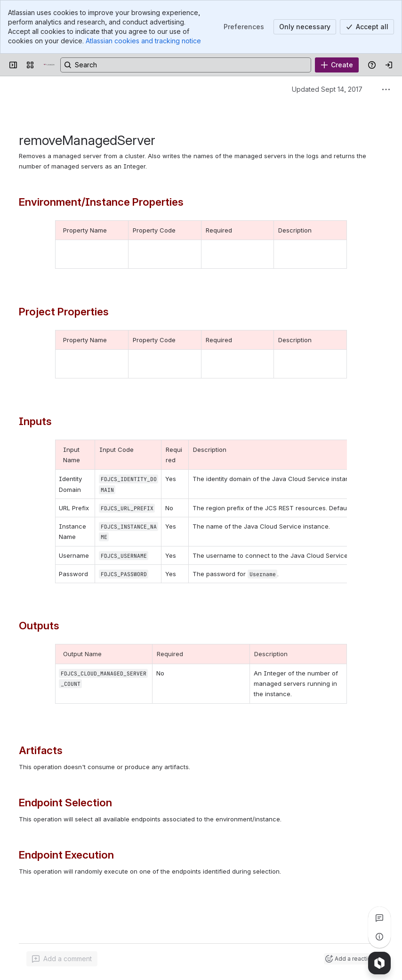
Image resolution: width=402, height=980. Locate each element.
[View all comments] (379, 918)
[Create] (337, 65)
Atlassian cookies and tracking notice (143, 41)
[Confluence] (49, 65)
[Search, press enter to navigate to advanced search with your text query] (186, 65)
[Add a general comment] (62, 959)
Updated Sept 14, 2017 (327, 89)
